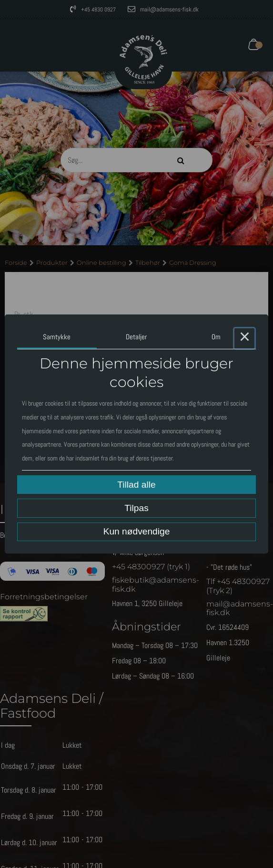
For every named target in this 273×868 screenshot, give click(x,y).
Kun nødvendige (137, 531)
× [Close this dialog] (244, 338)
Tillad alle (136, 485)
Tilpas (136, 508)
